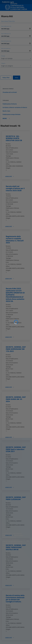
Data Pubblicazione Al (6, 34)
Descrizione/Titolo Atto (8, 21)
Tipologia (3, 56)
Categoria (3, 63)
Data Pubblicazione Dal (6, 26)
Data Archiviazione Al (6, 48)
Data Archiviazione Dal (6, 41)
